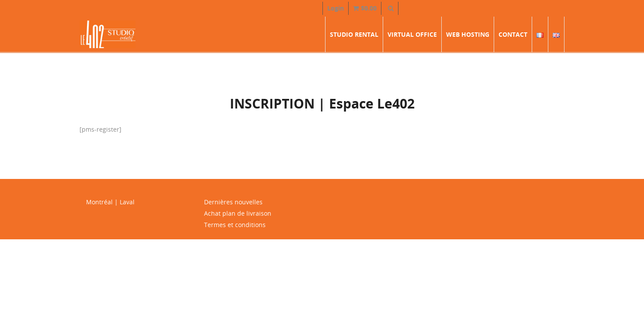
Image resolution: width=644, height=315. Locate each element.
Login (336, 8)
